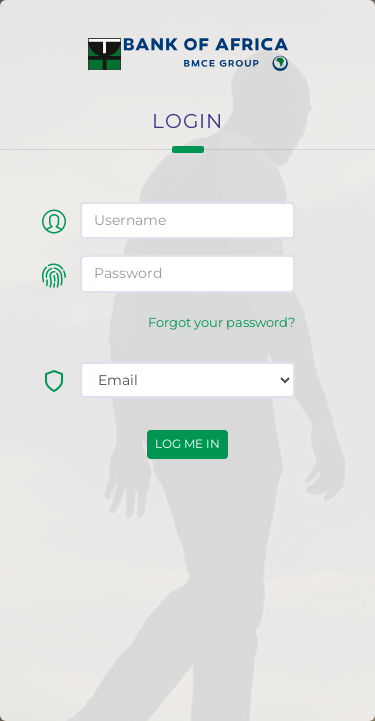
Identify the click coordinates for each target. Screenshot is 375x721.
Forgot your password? (221, 322)
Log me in (187, 443)
